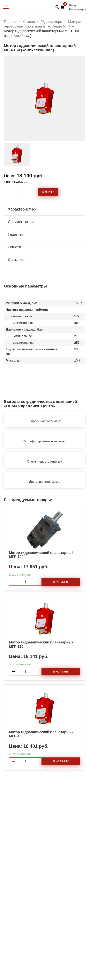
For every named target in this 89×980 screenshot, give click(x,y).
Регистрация (78, 9)
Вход (72, 5)
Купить (48, 192)
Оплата (15, 247)
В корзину (61, 582)
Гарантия (16, 234)
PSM (19, 7)
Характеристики (22, 209)
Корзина (64, 6)
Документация (21, 222)
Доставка (16, 260)
